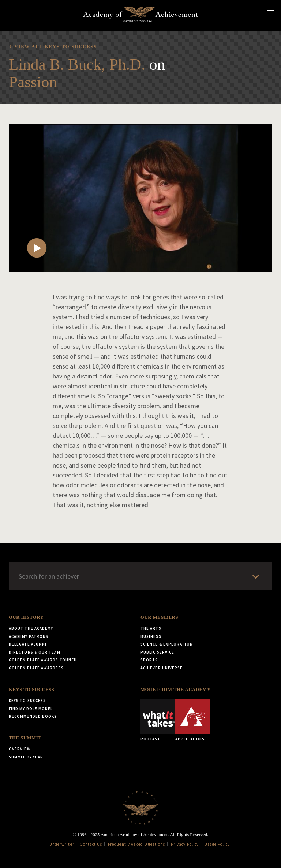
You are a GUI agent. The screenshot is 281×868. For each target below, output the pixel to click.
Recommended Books (33, 716)
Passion (33, 82)
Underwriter (62, 844)
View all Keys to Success (56, 47)
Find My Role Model (31, 709)
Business (151, 636)
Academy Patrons (29, 636)
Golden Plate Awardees (36, 668)
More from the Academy (176, 690)
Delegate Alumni (28, 644)
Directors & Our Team (35, 652)
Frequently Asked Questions (136, 844)
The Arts (151, 628)
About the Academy (31, 628)
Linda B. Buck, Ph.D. (77, 64)
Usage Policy (217, 844)
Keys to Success (31, 690)
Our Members (159, 617)
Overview (20, 749)
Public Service (157, 652)
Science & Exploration (167, 644)
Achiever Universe (162, 668)
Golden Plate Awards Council (43, 660)
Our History (26, 617)
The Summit (25, 738)
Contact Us (91, 844)
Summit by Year (26, 757)
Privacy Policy (185, 844)
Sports (149, 660)
